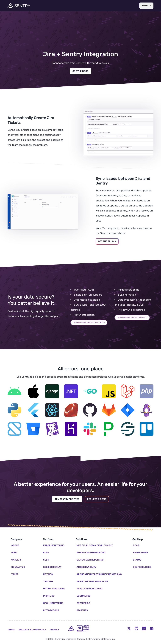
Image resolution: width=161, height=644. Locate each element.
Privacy (54, 630)
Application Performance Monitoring (99, 574)
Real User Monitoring (90, 589)
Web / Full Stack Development (95, 545)
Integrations (51, 610)
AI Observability (86, 567)
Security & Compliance (32, 630)
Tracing (48, 581)
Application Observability (92, 581)
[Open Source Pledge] (83, 628)
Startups (82, 610)
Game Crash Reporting (90, 560)
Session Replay (52, 567)
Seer (46, 560)
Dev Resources (142, 567)
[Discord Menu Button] (152, 628)
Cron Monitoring (53, 603)
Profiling (49, 596)
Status (137, 560)
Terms (11, 630)
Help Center (140, 553)
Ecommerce (83, 596)
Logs (46, 553)
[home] (71, 628)
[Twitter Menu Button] (129, 628)
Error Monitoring (54, 545)
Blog (14, 553)
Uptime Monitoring (54, 589)
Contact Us (18, 567)
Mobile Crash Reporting (91, 553)
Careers (16, 560)
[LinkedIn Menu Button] (144, 628)
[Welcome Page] (19, 6)
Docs (136, 545)
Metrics (48, 574)
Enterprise (83, 603)
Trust (15, 574)
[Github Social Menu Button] (136, 628)
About (15, 545)
